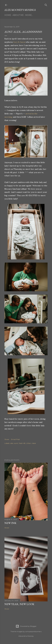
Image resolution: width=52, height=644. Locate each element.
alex (12, 443)
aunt (16, 443)
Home (8, 15)
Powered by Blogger (26, 626)
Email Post (15, 439)
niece (34, 443)
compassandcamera (33, 631)
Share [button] (7, 439)
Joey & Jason (19, 42)
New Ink (10, 523)
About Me (18, 15)
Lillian (29, 443)
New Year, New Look (19, 604)
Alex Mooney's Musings (20, 10)
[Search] (46, 4)
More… (29, 15)
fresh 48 (22, 443)
